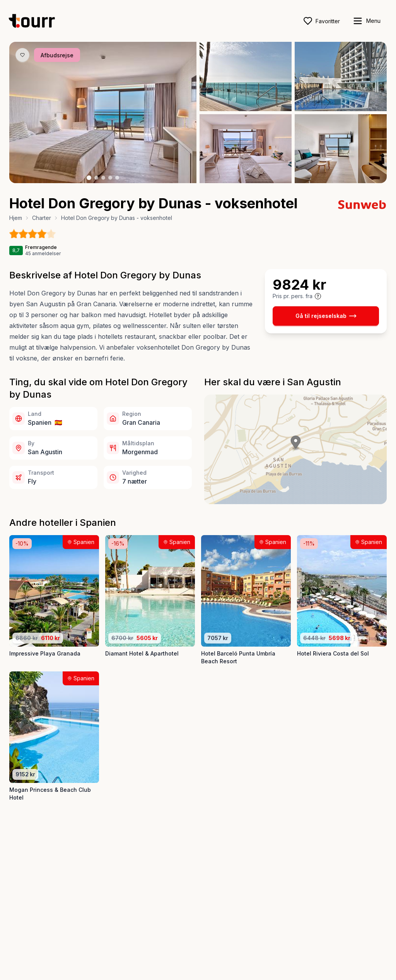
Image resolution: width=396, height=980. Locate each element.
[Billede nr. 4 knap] (110, 178)
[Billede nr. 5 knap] (117, 178)
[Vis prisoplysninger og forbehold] (318, 296)
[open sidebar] (366, 21)
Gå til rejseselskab (326, 316)
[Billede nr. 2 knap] (96, 178)
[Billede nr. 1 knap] (89, 178)
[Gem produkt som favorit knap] (22, 55)
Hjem (16, 218)
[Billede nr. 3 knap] (103, 178)
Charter (42, 218)
